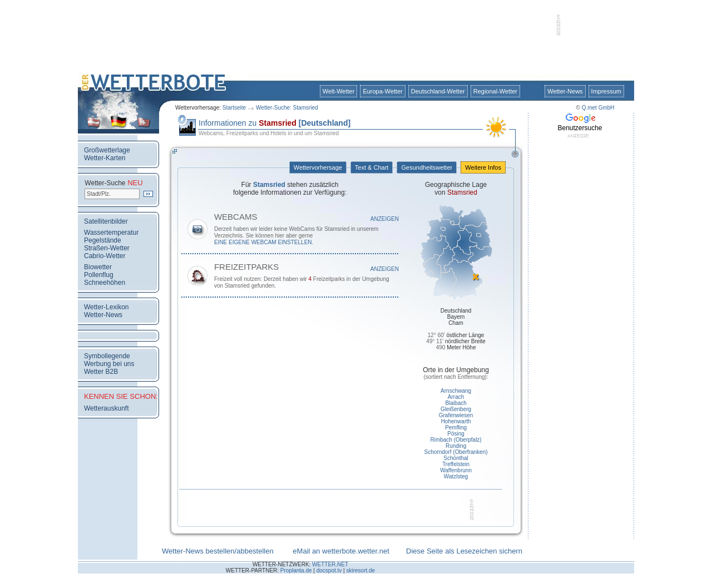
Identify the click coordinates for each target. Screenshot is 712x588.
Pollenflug (99, 275)
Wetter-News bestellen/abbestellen (218, 551)
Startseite (234, 108)
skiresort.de (360, 570)
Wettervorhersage (318, 167)
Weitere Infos (483, 167)
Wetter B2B (101, 372)
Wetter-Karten (105, 158)
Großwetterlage (107, 150)
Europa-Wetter (382, 91)
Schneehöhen (105, 283)
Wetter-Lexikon (106, 307)
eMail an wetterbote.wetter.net (341, 551)
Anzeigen (385, 219)
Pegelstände (103, 240)
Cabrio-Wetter (105, 256)
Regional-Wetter (495, 91)
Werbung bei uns (109, 364)
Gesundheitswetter (427, 167)
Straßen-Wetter (107, 248)
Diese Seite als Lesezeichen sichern (464, 551)
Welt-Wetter (339, 91)
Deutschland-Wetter (438, 91)
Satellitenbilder (106, 221)
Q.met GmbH (598, 108)
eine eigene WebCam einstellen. (264, 242)
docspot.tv (329, 570)
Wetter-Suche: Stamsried (287, 108)
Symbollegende (107, 356)
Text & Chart (372, 167)
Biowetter (98, 267)
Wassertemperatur (111, 233)
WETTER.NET (330, 564)
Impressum (606, 91)
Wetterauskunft (106, 408)
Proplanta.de (296, 570)
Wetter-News (565, 91)
